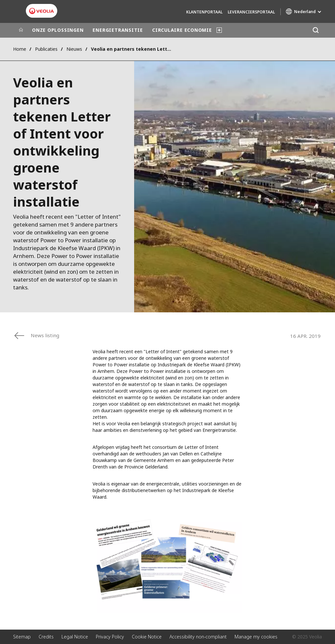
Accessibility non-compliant (198, 637)
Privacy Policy (110, 637)
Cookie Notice (147, 637)
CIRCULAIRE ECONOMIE (182, 30)
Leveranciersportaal (251, 12)
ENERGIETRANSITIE (118, 30)
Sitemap (22, 637)
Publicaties (46, 49)
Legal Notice (75, 637)
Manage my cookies (256, 637)
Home (20, 49)
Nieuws (74, 49)
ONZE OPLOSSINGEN (58, 30)
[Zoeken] (316, 30)
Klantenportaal (204, 12)
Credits (46, 637)
